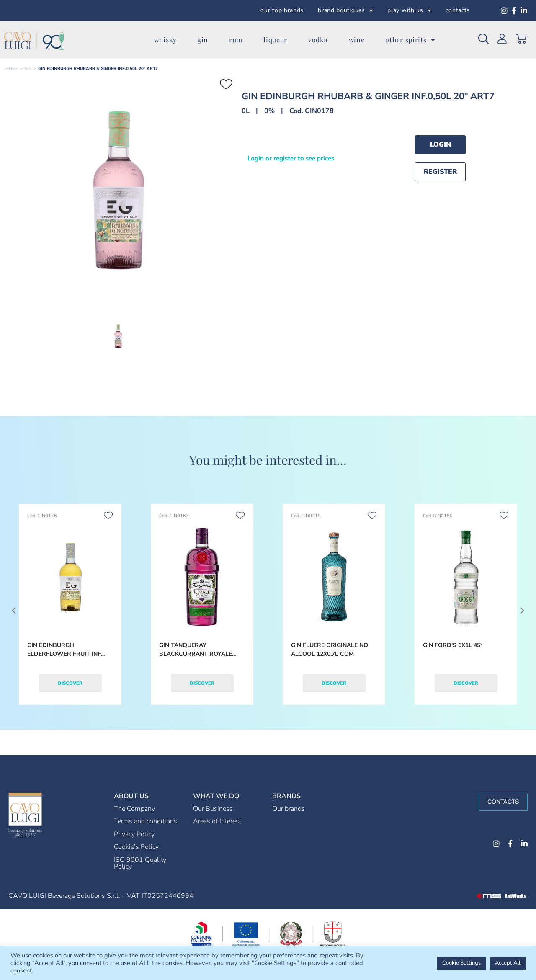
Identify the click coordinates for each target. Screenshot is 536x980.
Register (440, 172)
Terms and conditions (146, 821)
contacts (458, 10)
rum (236, 40)
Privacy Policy (134, 834)
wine (357, 40)
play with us (409, 10)
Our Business (213, 809)
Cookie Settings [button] (461, 963)
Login (441, 144)
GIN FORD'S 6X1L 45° (453, 645)
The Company (134, 809)
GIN (28, 69)
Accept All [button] (508, 963)
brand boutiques (345, 10)
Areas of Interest (217, 821)
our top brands (282, 10)
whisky (165, 40)
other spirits (410, 40)
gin (203, 40)
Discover (70, 683)
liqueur (275, 40)
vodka (318, 40)
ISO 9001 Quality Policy (140, 863)
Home (12, 69)
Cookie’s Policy (136, 847)
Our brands (289, 809)
